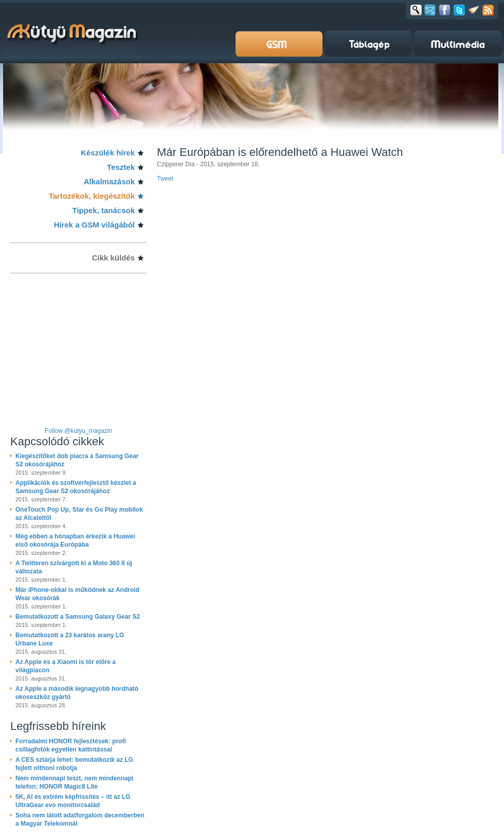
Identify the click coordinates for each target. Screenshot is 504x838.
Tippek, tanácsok (104, 210)
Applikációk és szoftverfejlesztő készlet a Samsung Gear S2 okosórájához (76, 487)
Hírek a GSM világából (94, 225)
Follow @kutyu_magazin (78, 431)
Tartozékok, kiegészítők (92, 196)
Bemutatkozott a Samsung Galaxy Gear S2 (78, 617)
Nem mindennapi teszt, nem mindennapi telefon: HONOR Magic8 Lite (74, 782)
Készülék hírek (108, 153)
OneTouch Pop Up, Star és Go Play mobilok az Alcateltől (79, 514)
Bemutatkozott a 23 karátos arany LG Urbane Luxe (70, 639)
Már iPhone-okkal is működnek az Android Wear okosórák (77, 594)
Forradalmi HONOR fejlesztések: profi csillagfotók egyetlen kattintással (71, 745)
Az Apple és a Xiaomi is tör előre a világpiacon (66, 666)
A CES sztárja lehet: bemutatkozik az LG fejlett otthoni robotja (74, 764)
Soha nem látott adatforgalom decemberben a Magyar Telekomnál (80, 819)
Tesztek (121, 167)
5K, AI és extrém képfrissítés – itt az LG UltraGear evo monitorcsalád (73, 801)
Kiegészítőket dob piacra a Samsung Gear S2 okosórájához (77, 460)
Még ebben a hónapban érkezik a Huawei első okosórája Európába (75, 540)
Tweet (165, 179)
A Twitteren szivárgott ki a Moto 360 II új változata (74, 567)
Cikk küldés (113, 258)
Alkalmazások (109, 181)
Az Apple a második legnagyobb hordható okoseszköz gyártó (77, 693)
